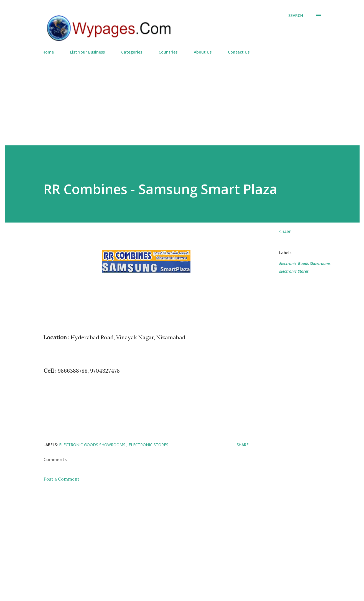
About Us (203, 52)
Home (48, 52)
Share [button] (285, 232)
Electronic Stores (294, 271)
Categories (132, 52)
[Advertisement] (182, 98)
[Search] (296, 16)
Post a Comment (61, 479)
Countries (168, 52)
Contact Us (239, 52)
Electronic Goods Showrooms (305, 263)
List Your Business (87, 52)
